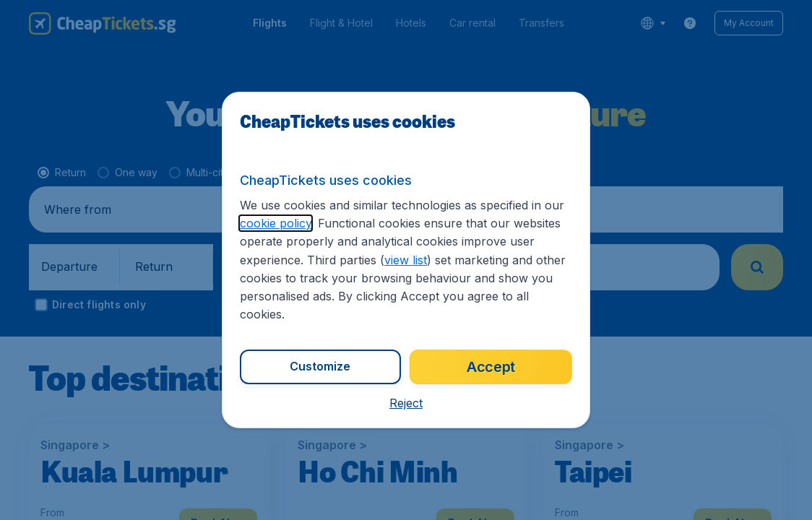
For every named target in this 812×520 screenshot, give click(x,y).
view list (406, 260)
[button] (406, 403)
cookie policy (276, 223)
